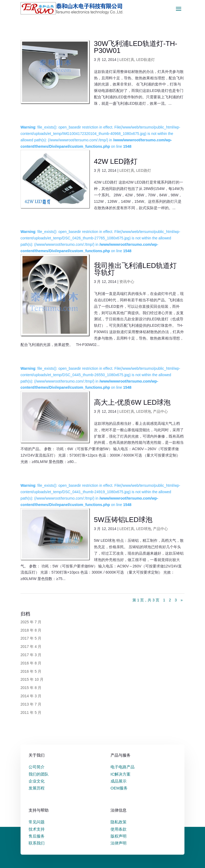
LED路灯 (143, 170)
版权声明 (119, 836)
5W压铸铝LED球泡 (123, 520)
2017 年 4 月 (31, 647)
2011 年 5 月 (31, 713)
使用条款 (119, 829)
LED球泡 (143, 411)
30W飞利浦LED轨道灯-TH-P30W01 (136, 47)
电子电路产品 (123, 767)
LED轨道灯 (145, 60)
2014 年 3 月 (31, 696)
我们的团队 (39, 774)
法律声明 (119, 843)
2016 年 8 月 (31, 663)
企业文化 (37, 781)
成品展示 (119, 781)
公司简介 (37, 767)
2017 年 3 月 (31, 655)
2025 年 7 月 (31, 622)
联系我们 (37, 843)
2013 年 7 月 (31, 704)
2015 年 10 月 (32, 679)
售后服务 (37, 836)
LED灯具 (127, 60)
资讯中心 (127, 282)
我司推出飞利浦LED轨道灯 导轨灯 (135, 269)
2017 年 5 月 (31, 638)
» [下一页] (182, 600)
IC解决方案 (121, 774)
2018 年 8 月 (31, 630)
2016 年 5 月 (31, 671)
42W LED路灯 (116, 161)
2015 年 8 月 (31, 688)
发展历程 (37, 788)
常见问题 (37, 822)
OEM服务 (119, 788)
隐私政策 (119, 822)
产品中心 (160, 411)
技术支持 (37, 829)
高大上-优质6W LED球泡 (132, 402)
